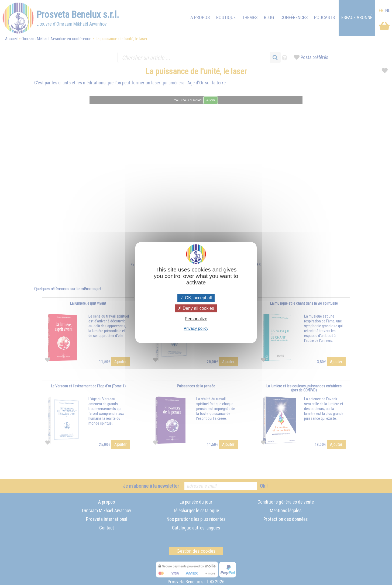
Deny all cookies (196, 308)
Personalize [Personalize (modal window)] (196, 319)
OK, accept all (196, 298)
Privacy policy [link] (196, 328)
